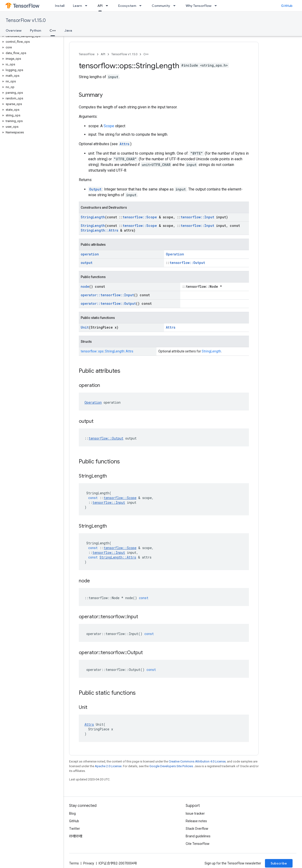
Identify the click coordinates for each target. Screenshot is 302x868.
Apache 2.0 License (108, 766)
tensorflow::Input (197, 217)
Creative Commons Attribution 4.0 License (197, 761)
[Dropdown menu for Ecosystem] (142, 6)
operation (90, 254)
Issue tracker (195, 813)
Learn (77, 6)
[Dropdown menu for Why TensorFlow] (217, 6)
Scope (109, 126)
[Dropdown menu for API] (108, 6)
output (87, 263)
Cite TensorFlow (198, 844)
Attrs (124, 144)
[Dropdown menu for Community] (176, 6)
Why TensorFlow (199, 6)
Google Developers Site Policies (171, 766)
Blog (72, 813)
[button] (31, 36)
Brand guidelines (198, 836)
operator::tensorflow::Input (107, 295)
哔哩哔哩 (76, 836)
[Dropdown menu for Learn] (88, 6)
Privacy (89, 863)
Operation (175, 254)
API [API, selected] (100, 6)
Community (161, 6)
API (103, 54)
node (85, 286)
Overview (14, 30)
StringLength (93, 217)
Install (60, 6)
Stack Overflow (197, 829)
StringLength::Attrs (99, 230)
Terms (74, 863)
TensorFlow (87, 54)
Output (95, 189)
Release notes (196, 821)
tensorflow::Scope (140, 217)
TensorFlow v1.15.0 (26, 20)
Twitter (75, 829)
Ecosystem (127, 6)
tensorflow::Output (187, 263)
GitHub (287, 6)
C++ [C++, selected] (53, 30)
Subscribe (279, 863)
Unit (85, 327)
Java (68, 30)
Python (36, 30)
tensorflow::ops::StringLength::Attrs (107, 351)
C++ (146, 54)
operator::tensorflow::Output (108, 303)
